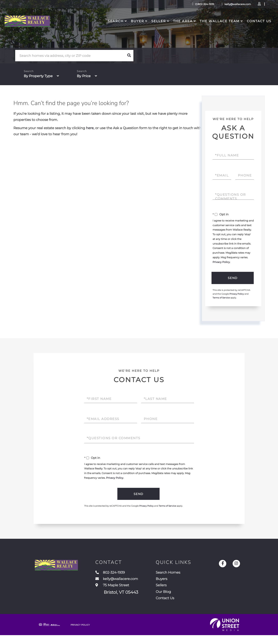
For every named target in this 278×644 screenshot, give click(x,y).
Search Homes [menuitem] (186, 575)
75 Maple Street (127, 594)
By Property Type (38, 76)
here (90, 128)
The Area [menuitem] (182, 29)
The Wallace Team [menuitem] (219, 29)
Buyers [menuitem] (178, 583)
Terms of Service (221, 299)
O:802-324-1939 (173, 5)
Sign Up (249, 5)
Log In (237, 5)
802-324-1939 (124, 575)
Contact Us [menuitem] (259, 29)
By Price (84, 76)
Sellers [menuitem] (177, 591)
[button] (129, 56)
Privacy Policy (221, 262)
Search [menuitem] (115, 29)
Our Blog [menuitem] (180, 598)
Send (232, 278)
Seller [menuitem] (158, 29)
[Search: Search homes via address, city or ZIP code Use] (70, 56)
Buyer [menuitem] (137, 29)
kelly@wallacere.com (207, 5)
